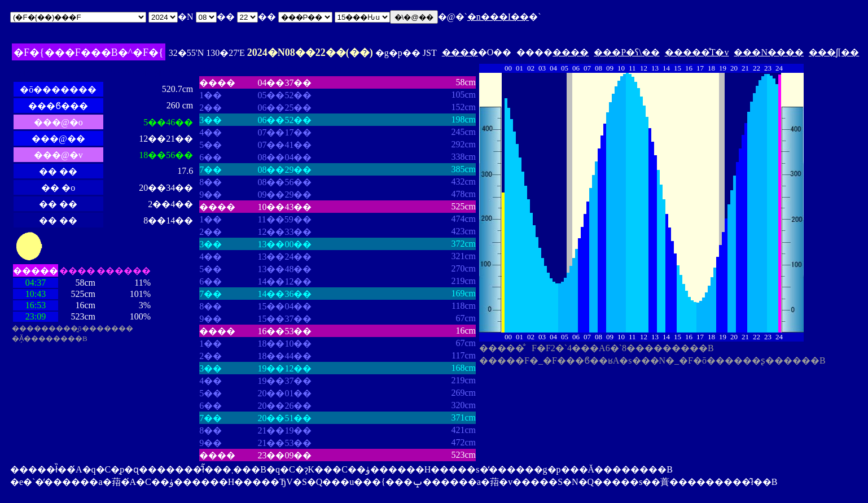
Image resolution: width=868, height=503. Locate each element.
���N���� (769, 52)
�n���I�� (498, 17)
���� (460, 52)
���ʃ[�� (834, 52)
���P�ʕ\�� (626, 52)
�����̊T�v (697, 52)
